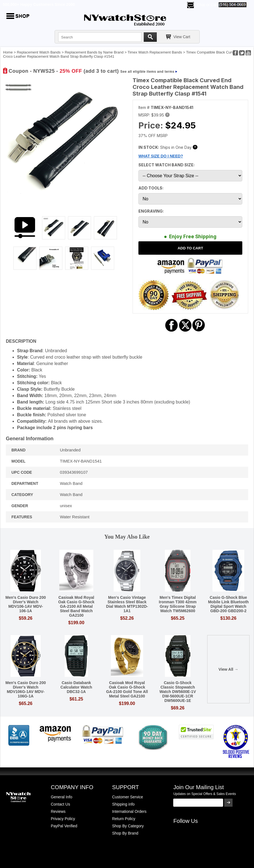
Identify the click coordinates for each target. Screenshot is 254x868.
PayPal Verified (64, 826)
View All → (229, 669)
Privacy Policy (63, 819)
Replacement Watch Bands (39, 52)
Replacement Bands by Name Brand (94, 52)
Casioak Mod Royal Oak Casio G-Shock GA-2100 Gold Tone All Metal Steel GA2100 (127, 689)
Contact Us (60, 804)
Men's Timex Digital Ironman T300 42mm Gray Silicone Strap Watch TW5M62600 (178, 604)
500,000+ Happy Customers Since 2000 (39, 4)
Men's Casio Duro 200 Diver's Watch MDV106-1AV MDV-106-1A (26, 604)
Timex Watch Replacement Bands (155, 52)
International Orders (129, 811)
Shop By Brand (125, 833)
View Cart (182, 37)
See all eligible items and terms (147, 72)
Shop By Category (128, 826)
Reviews (58, 811)
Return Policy (124, 819)
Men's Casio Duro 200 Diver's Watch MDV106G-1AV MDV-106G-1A (26, 689)
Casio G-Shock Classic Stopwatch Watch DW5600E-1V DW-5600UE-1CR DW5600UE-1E (178, 692)
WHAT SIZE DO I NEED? (161, 156)
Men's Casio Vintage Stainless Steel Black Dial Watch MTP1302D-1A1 (127, 604)
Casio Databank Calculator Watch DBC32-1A (76, 687)
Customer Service (127, 797)
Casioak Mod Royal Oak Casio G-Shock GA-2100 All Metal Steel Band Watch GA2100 (76, 606)
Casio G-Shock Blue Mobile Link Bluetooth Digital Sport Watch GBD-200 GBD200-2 (228, 604)
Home (8, 52)
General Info (61, 797)
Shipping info (123, 804)
